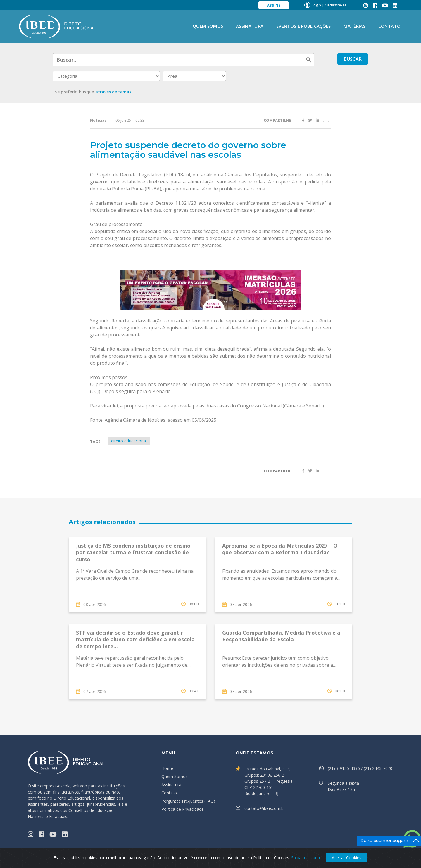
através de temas (113, 92)
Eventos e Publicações (303, 26)
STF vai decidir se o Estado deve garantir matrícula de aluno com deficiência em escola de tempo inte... (135, 639)
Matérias (354, 26)
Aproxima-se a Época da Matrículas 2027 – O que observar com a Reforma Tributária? (280, 549)
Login (316, 5)
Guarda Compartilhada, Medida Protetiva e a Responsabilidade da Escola (281, 636)
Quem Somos (208, 26)
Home (167, 768)
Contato (389, 26)
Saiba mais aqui (306, 858)
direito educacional (129, 441)
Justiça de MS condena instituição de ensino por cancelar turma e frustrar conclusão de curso (133, 552)
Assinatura (250, 26)
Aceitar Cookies (347, 858)
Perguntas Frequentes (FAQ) (188, 801)
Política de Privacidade (183, 809)
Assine (274, 5)
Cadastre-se (336, 5)
